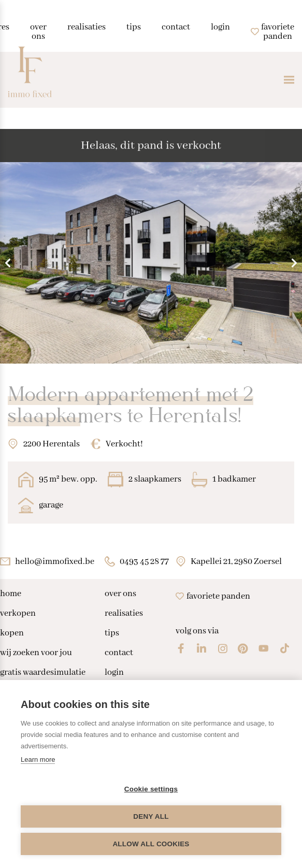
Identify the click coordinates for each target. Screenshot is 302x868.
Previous (8, 263)
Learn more (38, 759)
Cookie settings (151, 789)
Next (294, 263)
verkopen (18, 614)
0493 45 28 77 (144, 562)
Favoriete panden (213, 596)
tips (112, 633)
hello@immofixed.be (55, 562)
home (11, 594)
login (114, 673)
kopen (12, 633)
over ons (120, 594)
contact (119, 653)
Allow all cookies (151, 844)
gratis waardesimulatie (43, 673)
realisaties (124, 614)
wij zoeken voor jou (36, 653)
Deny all (151, 816)
